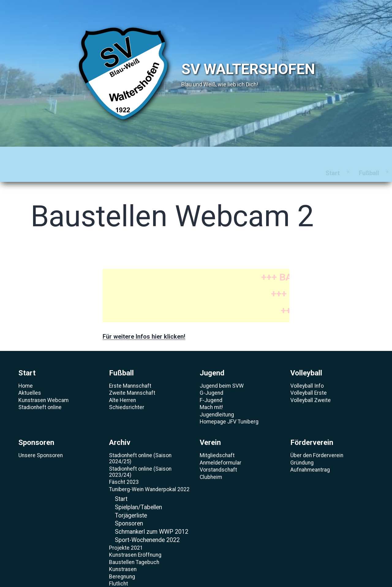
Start (38, 155)
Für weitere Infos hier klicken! (144, 319)
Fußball (74, 155)
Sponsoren (205, 155)
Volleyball (157, 155)
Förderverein (332, 155)
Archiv (248, 155)
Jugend (114, 155)
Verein (286, 155)
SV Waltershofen (248, 69)
